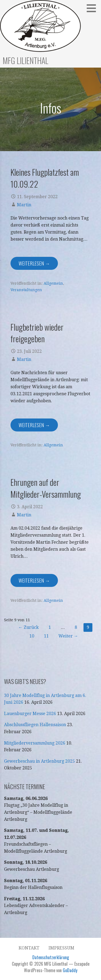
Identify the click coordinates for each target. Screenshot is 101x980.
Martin (24, 205)
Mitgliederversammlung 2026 (35, 743)
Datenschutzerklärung (51, 957)
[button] (93, 8)
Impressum (61, 948)
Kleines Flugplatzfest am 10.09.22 (45, 178)
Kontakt (29, 948)
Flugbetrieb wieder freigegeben (37, 333)
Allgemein (53, 283)
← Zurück (29, 627)
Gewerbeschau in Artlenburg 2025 (39, 761)
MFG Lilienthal (26, 60)
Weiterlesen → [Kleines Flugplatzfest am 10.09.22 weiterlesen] (34, 263)
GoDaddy (70, 970)
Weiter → (68, 636)
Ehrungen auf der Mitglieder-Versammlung (46, 488)
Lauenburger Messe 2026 (30, 714)
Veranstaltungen (26, 290)
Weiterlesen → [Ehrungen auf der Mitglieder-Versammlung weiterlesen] (34, 580)
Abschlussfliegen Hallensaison (35, 725)
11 (46, 636)
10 (32, 636)
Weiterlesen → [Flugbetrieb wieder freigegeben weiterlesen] (34, 425)
